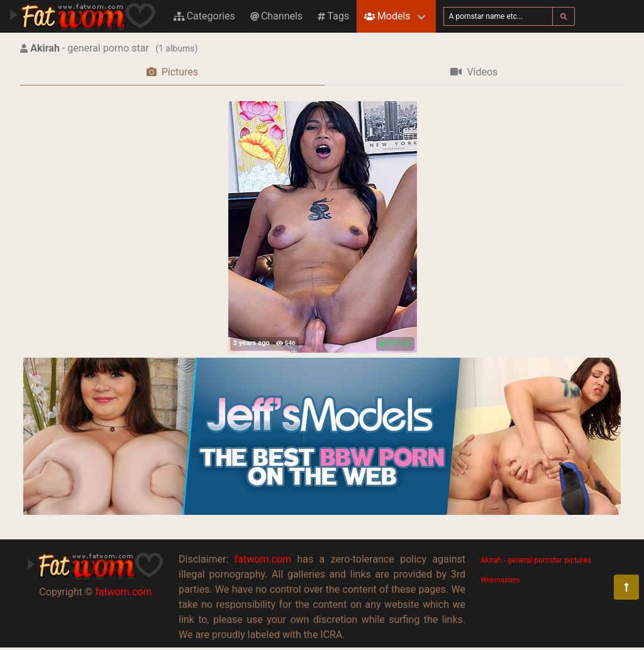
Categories (204, 16)
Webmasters (500, 580)
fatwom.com (123, 592)
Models (387, 16)
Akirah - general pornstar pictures (536, 560)
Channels (276, 16)
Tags (333, 16)
